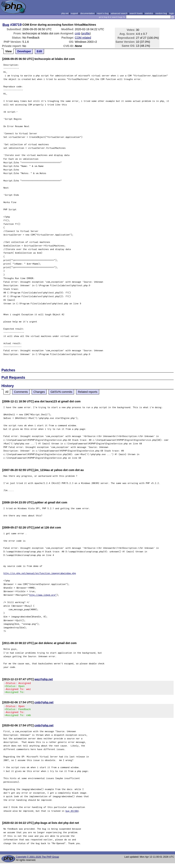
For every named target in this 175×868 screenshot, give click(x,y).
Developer (24, 51)
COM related (83, 38)
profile (86, 33)
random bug (161, 13)
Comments (21, 392)
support (74, 13)
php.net (65, 13)
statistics (149, 13)
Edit (39, 51)
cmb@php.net (44, 705)
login (172, 13)
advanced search (119, 13)
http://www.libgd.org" (43, 595)
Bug (6, 25)
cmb (78, 33)
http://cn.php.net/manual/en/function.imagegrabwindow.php (40, 573)
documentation (87, 13)
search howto (136, 13)
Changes (39, 392)
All (7, 392)
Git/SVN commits (61, 392)
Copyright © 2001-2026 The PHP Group (37, 862)
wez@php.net (44, 679)
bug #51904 (72, 816)
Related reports (88, 392)
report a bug (103, 13)
